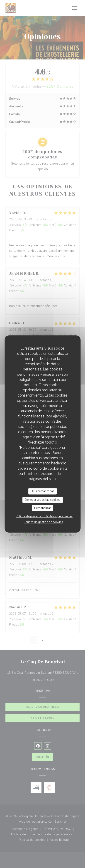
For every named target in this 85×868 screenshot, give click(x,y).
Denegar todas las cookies (42, 500)
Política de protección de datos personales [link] (44, 516)
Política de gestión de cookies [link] (43, 522)
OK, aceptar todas (42, 491)
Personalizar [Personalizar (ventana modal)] (43, 508)
